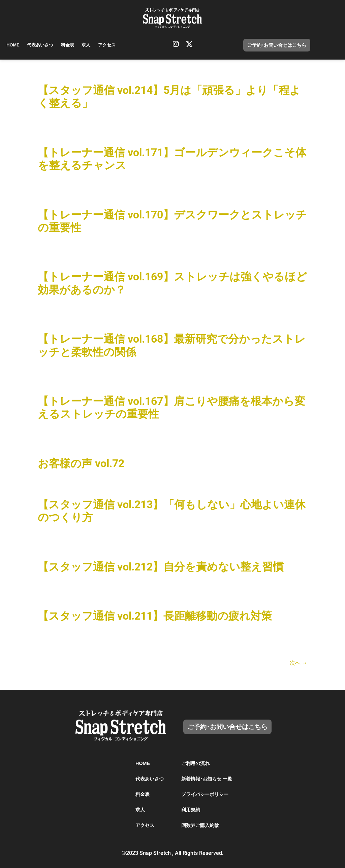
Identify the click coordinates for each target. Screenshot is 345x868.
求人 (88, 45)
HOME (13, 45)
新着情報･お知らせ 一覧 (207, 779)
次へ (299, 663)
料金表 (69, 45)
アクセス (109, 45)
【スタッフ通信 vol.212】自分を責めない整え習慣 (161, 567)
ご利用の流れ (195, 763)
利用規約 (191, 810)
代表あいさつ (41, 45)
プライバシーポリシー (205, 794)
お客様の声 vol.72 (81, 463)
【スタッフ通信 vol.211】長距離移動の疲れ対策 (155, 616)
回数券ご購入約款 (200, 825)
